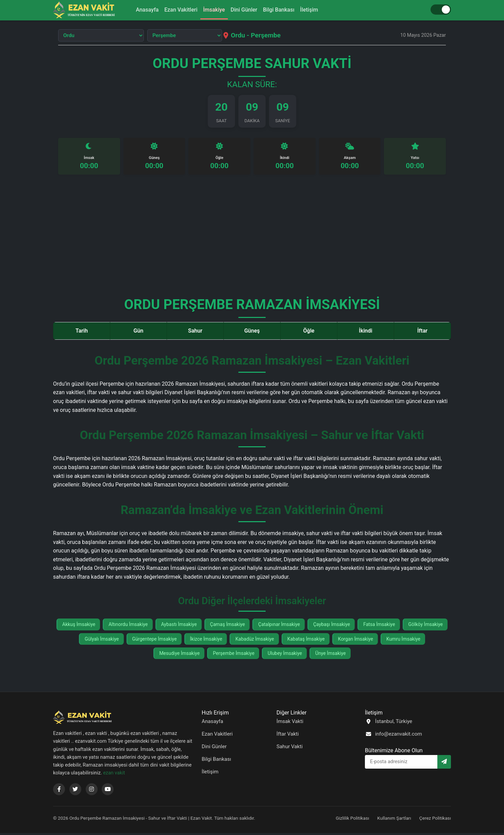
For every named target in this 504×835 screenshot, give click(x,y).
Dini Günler (245, 10)
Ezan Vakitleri (176, 10)
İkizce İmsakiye (206, 641)
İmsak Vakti (290, 723)
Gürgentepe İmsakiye (155, 641)
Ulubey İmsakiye (285, 655)
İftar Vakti (288, 736)
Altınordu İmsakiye (128, 626)
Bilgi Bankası (283, 10)
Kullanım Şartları (394, 820)
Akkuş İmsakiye (79, 626)
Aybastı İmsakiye (179, 626)
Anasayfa (140, 10)
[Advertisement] (252, 241)
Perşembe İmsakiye (234, 655)
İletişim (317, 10)
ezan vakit (114, 775)
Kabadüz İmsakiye (255, 641)
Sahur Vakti (290, 749)
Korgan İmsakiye (356, 641)
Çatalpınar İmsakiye (279, 626)
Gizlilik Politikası (352, 820)
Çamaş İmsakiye (228, 626)
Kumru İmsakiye (403, 641)
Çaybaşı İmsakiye (332, 626)
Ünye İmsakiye (331, 655)
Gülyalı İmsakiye (102, 641)
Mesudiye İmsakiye (179, 655)
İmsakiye (213, 10)
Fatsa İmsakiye (379, 626)
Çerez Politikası (435, 820)
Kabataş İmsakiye (306, 641)
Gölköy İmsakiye (426, 626)
